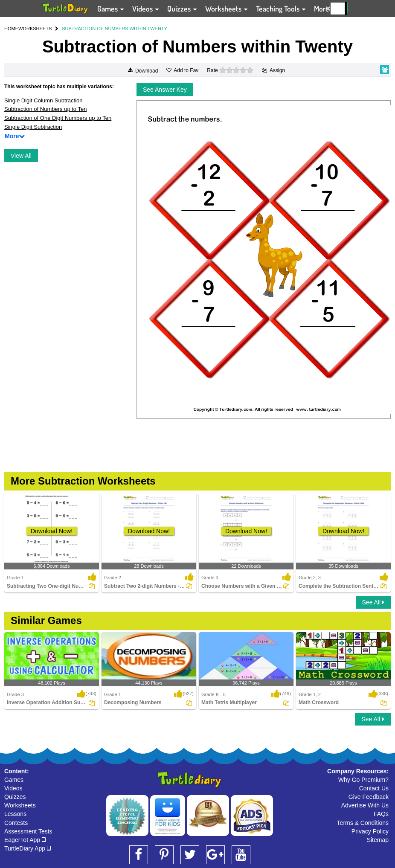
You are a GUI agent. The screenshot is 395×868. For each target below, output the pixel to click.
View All (21, 156)
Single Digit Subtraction (33, 127)
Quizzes (15, 797)
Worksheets (20, 805)
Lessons (15, 814)
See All (373, 602)
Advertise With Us (365, 805)
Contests (16, 823)
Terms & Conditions (363, 823)
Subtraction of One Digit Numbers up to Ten (58, 118)
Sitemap (378, 840)
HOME (11, 29)
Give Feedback (369, 797)
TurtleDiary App (28, 848)
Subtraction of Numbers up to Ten (45, 109)
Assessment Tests (28, 831)
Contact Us (374, 788)
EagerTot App (25, 840)
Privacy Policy (370, 831)
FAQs (381, 814)
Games (14, 780)
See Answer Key (165, 90)
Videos (13, 788)
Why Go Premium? (363, 780)
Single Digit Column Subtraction (44, 100)
